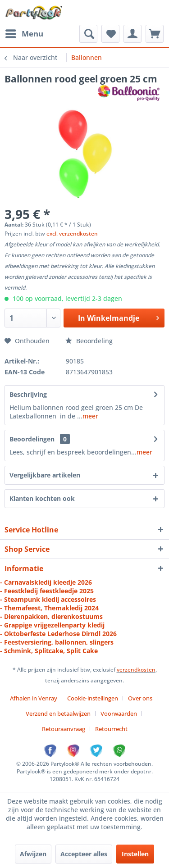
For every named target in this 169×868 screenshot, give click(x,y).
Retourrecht (111, 729)
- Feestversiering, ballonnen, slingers (57, 642)
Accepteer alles (84, 854)
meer (90, 416)
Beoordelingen (32, 439)
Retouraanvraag (64, 729)
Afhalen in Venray (34, 698)
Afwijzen (33, 854)
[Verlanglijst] (110, 34)
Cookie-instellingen (93, 698)
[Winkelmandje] (155, 34)
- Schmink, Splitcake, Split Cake (49, 651)
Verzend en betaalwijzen (58, 713)
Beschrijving (28, 394)
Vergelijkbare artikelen (45, 475)
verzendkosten (136, 670)
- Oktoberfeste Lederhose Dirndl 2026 (58, 634)
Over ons (140, 698)
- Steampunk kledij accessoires (48, 599)
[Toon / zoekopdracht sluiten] (88, 34)
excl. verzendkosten (72, 234)
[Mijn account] (132, 34)
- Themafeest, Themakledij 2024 (49, 608)
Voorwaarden (119, 713)
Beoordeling (89, 341)
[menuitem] (24, 34)
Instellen (135, 854)
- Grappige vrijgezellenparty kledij (52, 625)
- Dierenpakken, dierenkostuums (51, 616)
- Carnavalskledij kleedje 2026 (46, 582)
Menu (24, 33)
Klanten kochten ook (42, 498)
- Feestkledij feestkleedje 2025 (47, 591)
